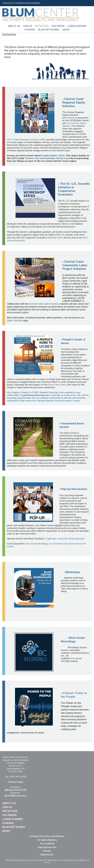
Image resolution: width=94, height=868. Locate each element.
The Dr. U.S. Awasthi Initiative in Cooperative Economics (74, 189)
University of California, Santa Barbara (21, 3)
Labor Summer (77, 26)
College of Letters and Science (47, 836)
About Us (14, 26)
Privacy (47, 851)
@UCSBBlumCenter (16, 796)
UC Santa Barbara (47, 840)
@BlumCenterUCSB (16, 790)
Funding (30, 30)
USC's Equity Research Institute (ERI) (26, 140)
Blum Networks (49, 30)
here (73, 658)
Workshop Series (55, 238)
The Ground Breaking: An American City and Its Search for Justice (46, 545)
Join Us (28, 26)
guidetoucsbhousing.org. (36, 395)
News (66, 30)
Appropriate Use (47, 847)
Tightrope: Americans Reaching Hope (65, 539)
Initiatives (42, 26)
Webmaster (47, 855)
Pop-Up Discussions (74, 489)
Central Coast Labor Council (44, 304)
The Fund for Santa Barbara (74, 125)
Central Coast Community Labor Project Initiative (75, 265)
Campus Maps (15, 782)
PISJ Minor (58, 26)
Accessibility (47, 844)
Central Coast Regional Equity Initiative (74, 102)
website (70, 118)
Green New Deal (57, 385)
